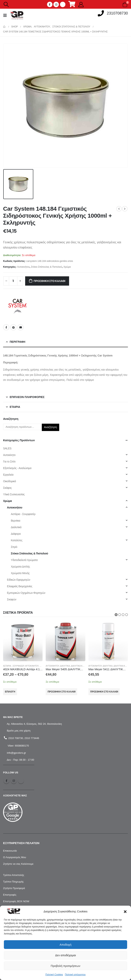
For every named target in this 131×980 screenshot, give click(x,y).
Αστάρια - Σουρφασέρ (23, 514)
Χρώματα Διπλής (20, 567)
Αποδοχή (65, 945)
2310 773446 (32, 738)
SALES (7, 448)
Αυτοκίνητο (9, 455)
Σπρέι (14, 547)
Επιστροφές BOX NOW (16, 901)
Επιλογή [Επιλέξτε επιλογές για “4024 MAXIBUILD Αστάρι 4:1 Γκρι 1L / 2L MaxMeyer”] (10, 692)
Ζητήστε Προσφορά (14, 888)
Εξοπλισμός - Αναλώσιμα (17, 468)
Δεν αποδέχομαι (65, 955)
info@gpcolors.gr (16, 753)
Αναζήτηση (51, 427)
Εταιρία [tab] (15, 407)
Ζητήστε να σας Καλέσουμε (18, 864)
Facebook (6, 327)
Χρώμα (67, 267)
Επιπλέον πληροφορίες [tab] (27, 397)
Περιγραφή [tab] (18, 342)
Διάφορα (16, 534)
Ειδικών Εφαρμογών (19, 580)
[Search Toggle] (6, 4)
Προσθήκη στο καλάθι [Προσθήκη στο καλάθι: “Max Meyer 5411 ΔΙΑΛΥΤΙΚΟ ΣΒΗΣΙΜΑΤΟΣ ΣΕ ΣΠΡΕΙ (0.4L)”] (104, 692)
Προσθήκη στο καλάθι (50, 281)
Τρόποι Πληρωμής (13, 882)
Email (21, 327)
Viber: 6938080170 (18, 746)
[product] (23, 641)
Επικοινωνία (10, 851)
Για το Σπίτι (9, 462)
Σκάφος (7, 488)
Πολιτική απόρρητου (75, 975)
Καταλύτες (17, 540)
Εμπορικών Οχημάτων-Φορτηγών (26, 593)
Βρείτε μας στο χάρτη (18, 731)
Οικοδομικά (9, 481)
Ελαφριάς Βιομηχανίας (20, 586)
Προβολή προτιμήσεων (65, 966)
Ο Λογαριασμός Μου (15, 857)
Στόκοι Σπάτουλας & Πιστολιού (47, 267)
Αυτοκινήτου (23, 267)
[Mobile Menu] (6, 15)
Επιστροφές (10, 895)
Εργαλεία (8, 475)
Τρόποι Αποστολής (14, 875)
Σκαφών (12, 599)
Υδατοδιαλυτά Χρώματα (24, 560)
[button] (125, 911)
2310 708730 (15, 738)
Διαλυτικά (16, 527)
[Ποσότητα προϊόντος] (13, 281)
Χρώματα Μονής (20, 573)
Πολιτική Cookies (54, 975)
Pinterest (13, 327)
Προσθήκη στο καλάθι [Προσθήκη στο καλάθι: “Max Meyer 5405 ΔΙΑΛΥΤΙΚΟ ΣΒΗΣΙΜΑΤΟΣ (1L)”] (62, 692)
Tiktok (21, 781)
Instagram (14, 781)
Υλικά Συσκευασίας (14, 494)
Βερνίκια (16, 521)
